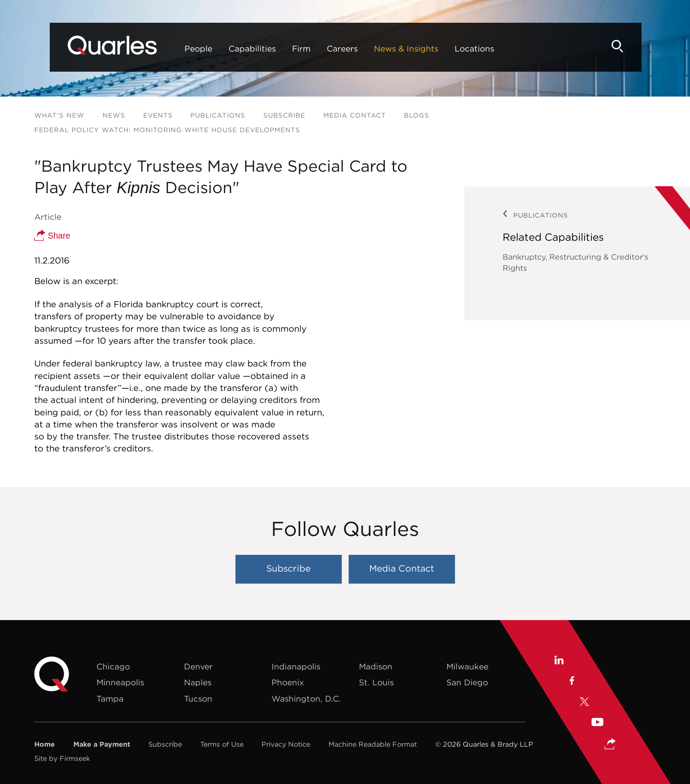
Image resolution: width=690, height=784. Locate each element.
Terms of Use (222, 744)
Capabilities (227, 48)
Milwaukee (467, 666)
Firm (276, 48)
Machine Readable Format (373, 744)
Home (45, 744)
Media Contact (355, 115)
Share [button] (52, 236)
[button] (610, 745)
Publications (218, 115)
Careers (317, 48)
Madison (376, 666)
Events (158, 115)
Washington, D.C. (306, 699)
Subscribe (284, 115)
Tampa (110, 699)
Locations (449, 48)
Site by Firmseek (62, 758)
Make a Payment (102, 744)
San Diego (467, 682)
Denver (198, 666)
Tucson (198, 699)
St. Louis (376, 682)
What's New (59, 115)
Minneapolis (120, 682)
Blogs (417, 115)
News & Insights (381, 48)
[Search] (641, 46)
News (114, 115)
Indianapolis (296, 666)
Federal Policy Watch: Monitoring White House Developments (167, 130)
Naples (198, 682)
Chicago (113, 666)
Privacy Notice (286, 744)
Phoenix (288, 682)
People (173, 48)
